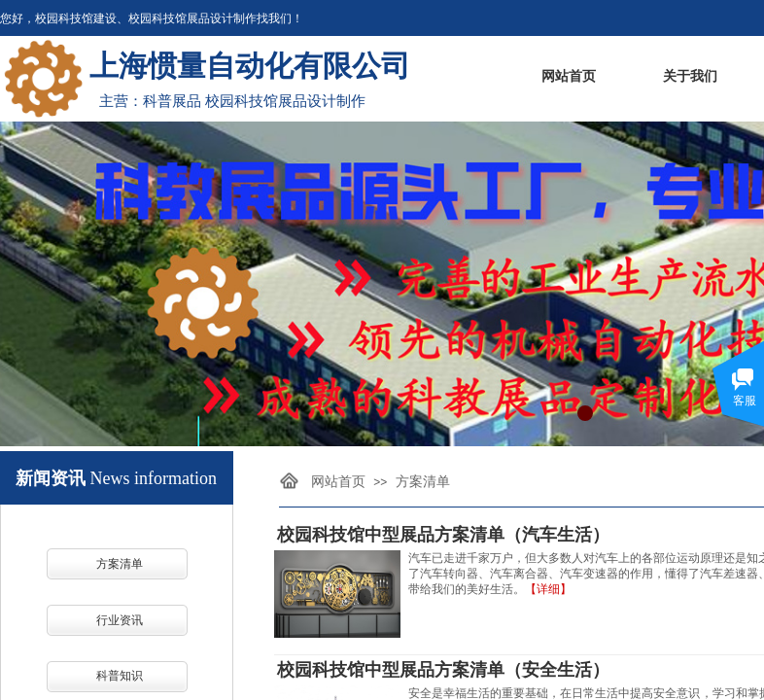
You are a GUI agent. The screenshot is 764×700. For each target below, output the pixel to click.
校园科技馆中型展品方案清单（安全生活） (443, 670)
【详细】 (548, 589)
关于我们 (690, 76)
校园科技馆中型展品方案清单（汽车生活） (443, 535)
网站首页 (569, 76)
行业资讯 (120, 620)
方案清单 (120, 564)
